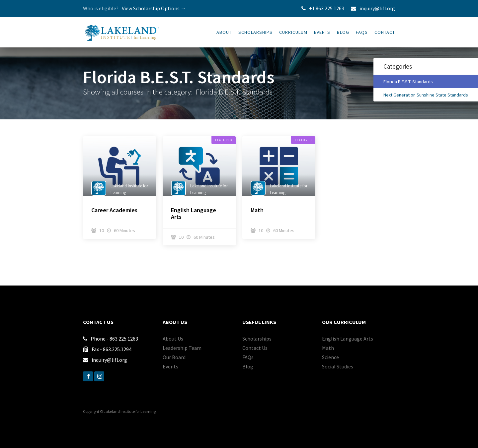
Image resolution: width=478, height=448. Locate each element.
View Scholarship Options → (154, 8)
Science (330, 357)
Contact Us (255, 348)
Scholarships (257, 339)
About (224, 32)
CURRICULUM (293, 32)
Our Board (174, 357)
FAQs (362, 32)
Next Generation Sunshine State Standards (426, 95)
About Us (173, 339)
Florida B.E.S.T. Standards (408, 82)
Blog (343, 32)
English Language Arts (194, 214)
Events (322, 32)
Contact (385, 32)
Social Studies (338, 366)
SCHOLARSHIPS (255, 32)
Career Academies (114, 210)
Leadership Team (182, 348)
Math (257, 210)
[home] (122, 30)
